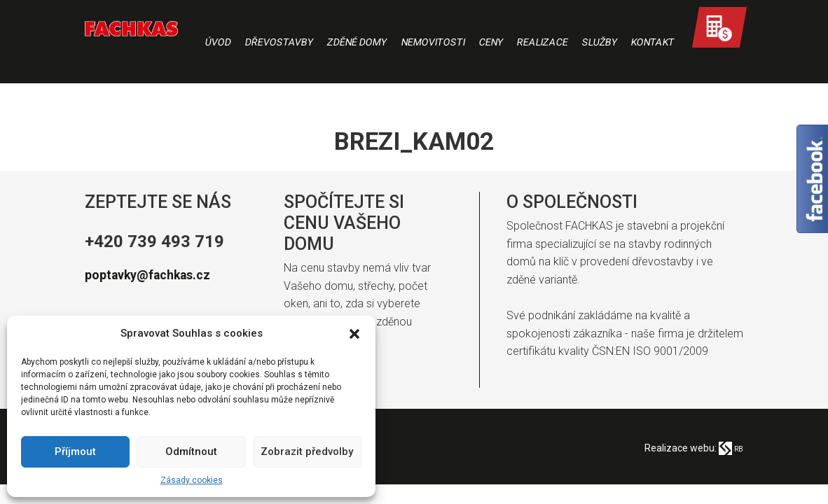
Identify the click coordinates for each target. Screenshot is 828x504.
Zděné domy (358, 41)
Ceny (491, 41)
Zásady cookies (192, 480)
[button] (354, 334)
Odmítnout (191, 451)
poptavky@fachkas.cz (170, 274)
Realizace (543, 41)
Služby (600, 41)
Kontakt (653, 41)
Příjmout (75, 451)
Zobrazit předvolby (307, 451)
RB (729, 454)
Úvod (219, 41)
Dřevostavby (279, 41)
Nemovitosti (433, 41)
